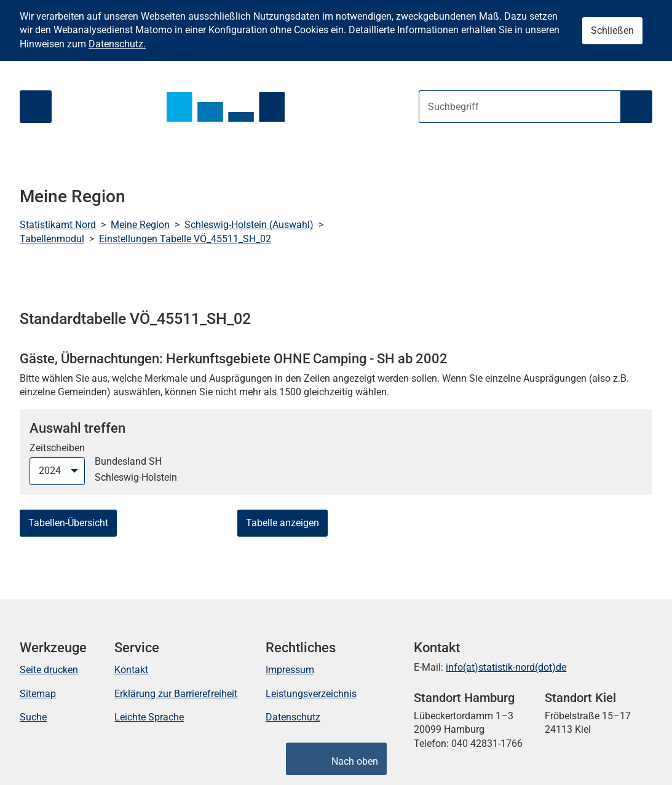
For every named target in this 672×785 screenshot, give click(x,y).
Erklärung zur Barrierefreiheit (176, 694)
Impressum (290, 670)
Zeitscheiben (57, 448)
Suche (33, 717)
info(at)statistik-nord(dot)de (506, 667)
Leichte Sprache (149, 717)
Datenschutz (293, 717)
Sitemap (38, 694)
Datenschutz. (117, 44)
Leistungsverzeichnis (311, 694)
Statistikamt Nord (58, 225)
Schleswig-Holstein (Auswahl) (249, 225)
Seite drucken (49, 670)
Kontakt (131, 670)
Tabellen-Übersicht (68, 523)
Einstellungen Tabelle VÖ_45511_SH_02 (185, 239)
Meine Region (140, 225)
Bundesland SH (128, 461)
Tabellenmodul (52, 239)
